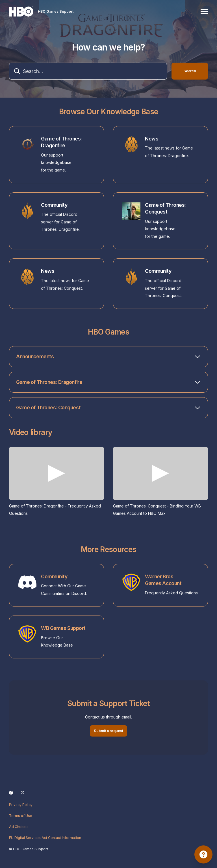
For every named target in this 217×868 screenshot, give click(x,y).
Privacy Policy (21, 805)
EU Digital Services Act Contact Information (45, 838)
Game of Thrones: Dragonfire (61, 142)
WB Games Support (63, 628)
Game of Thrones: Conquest (165, 208)
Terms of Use (21, 816)
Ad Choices (19, 827)
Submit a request (108, 731)
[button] (108, 357)
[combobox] (88, 71)
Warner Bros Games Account (163, 580)
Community (54, 205)
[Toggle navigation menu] (204, 12)
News (152, 139)
